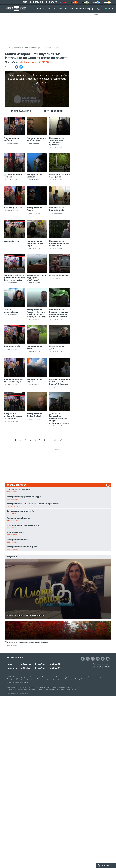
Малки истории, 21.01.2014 (34, 62)
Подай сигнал (89, 677)
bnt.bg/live (25, 668)
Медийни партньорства (54, 679)
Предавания (18, 48)
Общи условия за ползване (16, 687)
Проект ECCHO (72, 689)
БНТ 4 (73, 9)
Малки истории (31, 48)
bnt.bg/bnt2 (40, 668)
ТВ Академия (11, 679)
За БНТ (9, 677)
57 (61, 440)
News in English (12, 682)
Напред (99, 677)
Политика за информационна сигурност (22, 689)
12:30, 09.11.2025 (12, 645)
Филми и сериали (48, 677)
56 (55, 440)
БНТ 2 (51, 9)
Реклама (96, 14)
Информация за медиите (27, 679)
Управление (69, 677)
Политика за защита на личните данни (42, 687)
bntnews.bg (12, 668)
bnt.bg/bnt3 (55, 664)
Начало (9, 48)
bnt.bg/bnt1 (40, 664)
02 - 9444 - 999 (101, 667)
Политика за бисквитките (69, 687)
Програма (59, 677)
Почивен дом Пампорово (74, 679)
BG (109, 9)
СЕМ (54, 689)
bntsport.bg (26, 664)
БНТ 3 (62, 9)
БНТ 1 (40, 9)
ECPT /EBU (61, 689)
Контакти (79, 677)
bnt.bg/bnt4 (55, 668)
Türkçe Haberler (23, 682)
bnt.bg (9, 664)
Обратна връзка (45, 689)
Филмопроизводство (21, 677)
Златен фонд (35, 677)
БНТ (25, 2)
